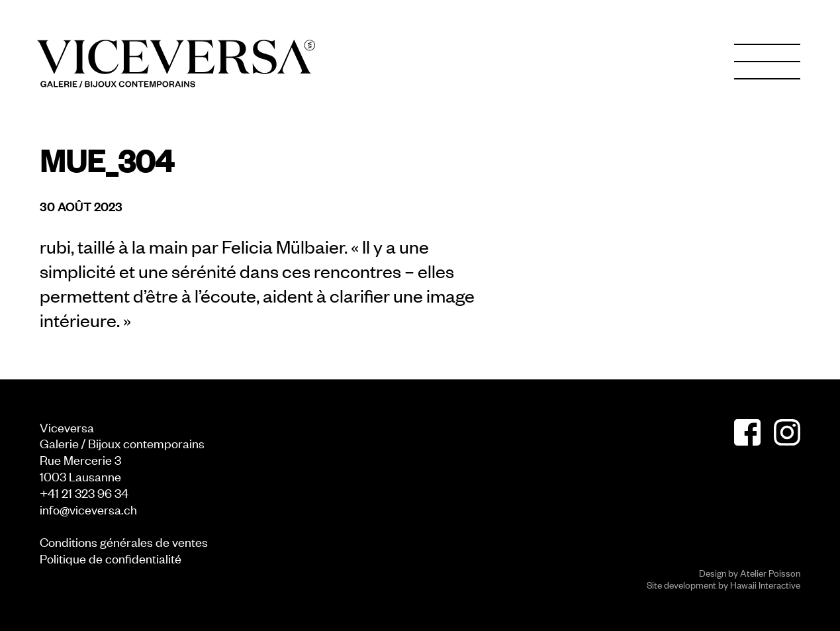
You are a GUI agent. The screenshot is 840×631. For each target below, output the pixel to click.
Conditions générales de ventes (124, 541)
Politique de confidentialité (111, 558)
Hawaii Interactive (765, 584)
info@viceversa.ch (88, 509)
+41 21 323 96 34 (84, 492)
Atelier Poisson (770, 572)
